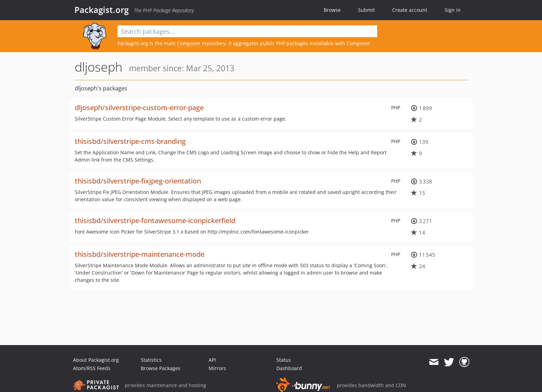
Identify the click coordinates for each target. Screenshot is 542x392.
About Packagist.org (96, 360)
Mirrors (217, 368)
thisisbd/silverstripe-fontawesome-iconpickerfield (155, 220)
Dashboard (289, 368)
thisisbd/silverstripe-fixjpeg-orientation (138, 181)
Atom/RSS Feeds (92, 368)
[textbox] (248, 31)
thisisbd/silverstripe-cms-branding (130, 141)
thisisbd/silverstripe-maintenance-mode (140, 254)
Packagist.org (102, 10)
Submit (366, 10)
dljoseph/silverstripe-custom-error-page (139, 108)
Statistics (151, 360)
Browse (332, 10)
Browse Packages (161, 368)
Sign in (453, 10)
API (212, 360)
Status (284, 360)
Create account (410, 10)
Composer (189, 43)
